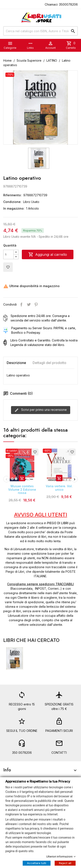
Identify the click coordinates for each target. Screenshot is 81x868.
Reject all (65, 863)
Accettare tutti (37, 863)
